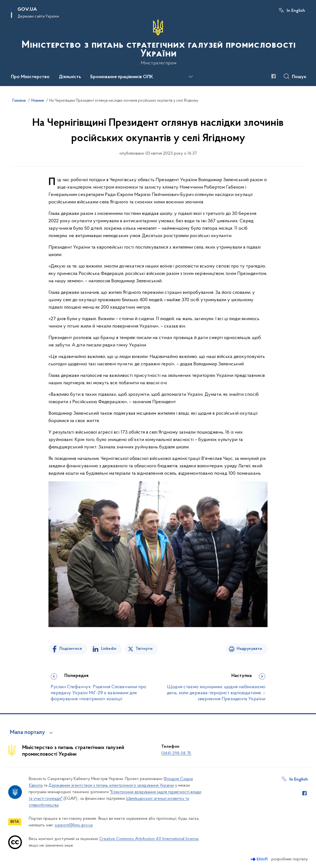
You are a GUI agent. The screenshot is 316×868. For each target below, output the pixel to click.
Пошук (299, 77)
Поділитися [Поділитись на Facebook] (71, 649)
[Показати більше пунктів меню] (191, 77)
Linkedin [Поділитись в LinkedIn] (109, 649)
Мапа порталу (28, 733)
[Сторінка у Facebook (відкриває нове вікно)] (274, 76)
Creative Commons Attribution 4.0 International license (149, 839)
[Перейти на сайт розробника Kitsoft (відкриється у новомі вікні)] (260, 859)
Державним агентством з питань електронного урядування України (111, 786)
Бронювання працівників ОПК (122, 77)
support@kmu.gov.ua (74, 825)
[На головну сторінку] (158, 42)
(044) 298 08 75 (176, 753)
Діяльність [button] (70, 77)
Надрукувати (249, 649)
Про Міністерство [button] (30, 77)
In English (296, 11)
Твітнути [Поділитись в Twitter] (144, 649)
